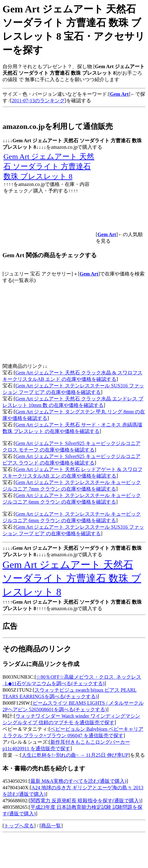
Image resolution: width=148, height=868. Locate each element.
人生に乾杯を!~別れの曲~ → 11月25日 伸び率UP (75, 755)
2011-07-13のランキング (38, 101)
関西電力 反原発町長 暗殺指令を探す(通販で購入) (86, 801)
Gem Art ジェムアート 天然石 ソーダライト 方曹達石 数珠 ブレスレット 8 (49, 166)
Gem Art (89, 274)
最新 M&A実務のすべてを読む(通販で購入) (79, 781)
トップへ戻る (19, 826)
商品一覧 (51, 826)
